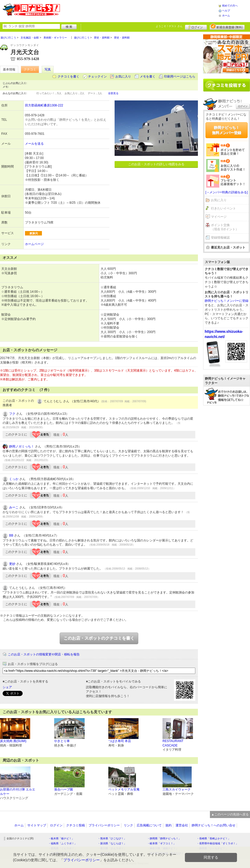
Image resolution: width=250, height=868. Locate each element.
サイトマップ (37, 825)
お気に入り (123, 76)
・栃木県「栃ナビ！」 (61, 838)
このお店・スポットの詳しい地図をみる (156, 164)
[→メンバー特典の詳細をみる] (227, 192)
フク (12, 414)
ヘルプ (226, 11)
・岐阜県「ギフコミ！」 (161, 843)
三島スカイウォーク (177, 789)
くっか (14, 479)
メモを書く (148, 76)
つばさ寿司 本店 (120, 741)
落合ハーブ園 (64, 789)
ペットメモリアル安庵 (124, 789)
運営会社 (182, 825)
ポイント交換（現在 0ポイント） (225, 227)
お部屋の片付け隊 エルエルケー (18, 792)
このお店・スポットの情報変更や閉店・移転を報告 (44, 654)
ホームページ (34, 244)
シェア (7, 687)
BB (11, 535)
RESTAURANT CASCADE (173, 743)
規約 (168, 825)
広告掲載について (149, 825)
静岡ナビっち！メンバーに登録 (227, 301)
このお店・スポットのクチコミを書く (99, 638)
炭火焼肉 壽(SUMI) (13, 741)
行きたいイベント (223, 208)
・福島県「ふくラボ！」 (63, 843)
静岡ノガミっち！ (22, 446)
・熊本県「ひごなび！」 (112, 838)
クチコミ (30, 69)
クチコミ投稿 (76, 825)
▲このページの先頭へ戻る (230, 814)
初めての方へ (230, 6)
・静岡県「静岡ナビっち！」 (164, 838)
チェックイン (97, 76)
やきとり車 (62, 741)
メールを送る (34, 144)
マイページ (219, 217)
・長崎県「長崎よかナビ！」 (214, 838)
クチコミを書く (68, 76)
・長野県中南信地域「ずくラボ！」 (217, 843)
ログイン (196, 27)
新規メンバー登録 (227, 27)
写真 (48, 69)
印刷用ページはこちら (180, 76)
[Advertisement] (139, 10)
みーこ (14, 507)
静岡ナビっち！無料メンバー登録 (227, 130)
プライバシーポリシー (104, 825)
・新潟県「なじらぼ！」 (112, 843)
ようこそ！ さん (169, 26)
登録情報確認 (220, 238)
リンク (128, 825)
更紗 (12, 564)
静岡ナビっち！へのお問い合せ (214, 825)
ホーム (226, 15)
